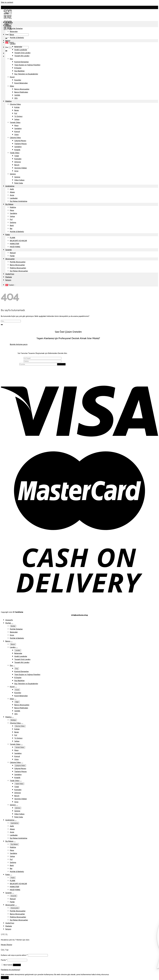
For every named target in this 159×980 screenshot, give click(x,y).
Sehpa (17, 119)
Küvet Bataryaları (21, 83)
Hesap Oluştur (7, 945)
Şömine (13, 174)
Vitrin (16, 135)
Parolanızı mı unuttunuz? (11, 970)
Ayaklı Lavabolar (21, 50)
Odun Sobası (19, 180)
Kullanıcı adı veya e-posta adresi (14, 955)
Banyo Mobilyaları (21, 92)
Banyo (8, 41)
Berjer (17, 110)
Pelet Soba (19, 183)
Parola (4, 960)
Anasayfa (9, 23)
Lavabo (13, 44)
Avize (12, 195)
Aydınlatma (10, 186)
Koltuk (17, 107)
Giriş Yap (17, 965)
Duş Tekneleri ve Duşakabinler (26, 74)
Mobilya (8, 101)
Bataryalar (14, 32)
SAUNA (17, 95)
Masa (16, 126)
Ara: (7, 35)
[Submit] (6, 38)
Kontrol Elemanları (22, 62)
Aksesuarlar (10, 259)
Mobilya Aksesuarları (18, 268)
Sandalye (18, 129)
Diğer (12, 86)
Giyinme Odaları (21, 168)
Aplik (12, 189)
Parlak (12, 256)
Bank (12, 226)
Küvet (12, 77)
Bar (11, 229)
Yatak (17, 156)
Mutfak (8, 26)
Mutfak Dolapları (16, 29)
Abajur (12, 192)
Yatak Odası (15, 153)
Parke (8, 235)
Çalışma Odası (15, 138)
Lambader (14, 198)
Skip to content (7, 2)
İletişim (8, 280)
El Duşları (18, 68)
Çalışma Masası (20, 141)
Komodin (18, 159)
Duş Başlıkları (19, 71)
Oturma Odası (15, 104)
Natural (13, 253)
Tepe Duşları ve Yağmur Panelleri (27, 65)
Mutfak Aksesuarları (18, 262)
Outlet (8, 274)
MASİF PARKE (15, 247)
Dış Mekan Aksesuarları (19, 271)
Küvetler (18, 80)
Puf (16, 113)
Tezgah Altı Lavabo (22, 56)
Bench (17, 165)
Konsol (17, 132)
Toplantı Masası (21, 144)
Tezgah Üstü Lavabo (22, 53)
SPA (16, 98)
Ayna (16, 171)
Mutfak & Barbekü (17, 38)
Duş (11, 59)
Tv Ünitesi (18, 116)
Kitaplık (17, 150)
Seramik (9, 250)
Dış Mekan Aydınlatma (19, 201)
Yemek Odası (15, 123)
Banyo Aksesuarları (22, 89)
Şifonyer (18, 162)
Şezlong (13, 223)
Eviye (12, 35)
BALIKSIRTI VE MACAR (18, 241)
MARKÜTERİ (14, 244)
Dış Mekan (9, 204)
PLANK (13, 238)
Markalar (9, 277)
